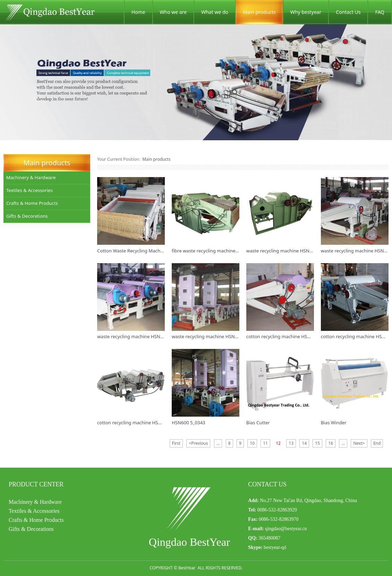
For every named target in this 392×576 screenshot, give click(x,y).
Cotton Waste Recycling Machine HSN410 (141, 251)
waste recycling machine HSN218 (207, 336)
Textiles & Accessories (29, 190)
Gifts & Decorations (27, 216)
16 (331, 443)
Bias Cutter (258, 423)
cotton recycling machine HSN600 (282, 336)
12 (278, 443)
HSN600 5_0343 (189, 423)
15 (317, 443)
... (218, 443)
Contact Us (348, 12)
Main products (259, 12)
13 (291, 443)
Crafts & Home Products (32, 203)
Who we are (173, 12)
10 (252, 443)
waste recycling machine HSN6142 (134, 336)
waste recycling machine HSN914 (282, 251)
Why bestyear (306, 12)
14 (304, 443)
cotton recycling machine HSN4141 (135, 423)
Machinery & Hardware (31, 177)
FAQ (380, 12)
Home (138, 12)
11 (265, 443)
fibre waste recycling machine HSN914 (213, 251)
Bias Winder (334, 423)
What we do (215, 12)
